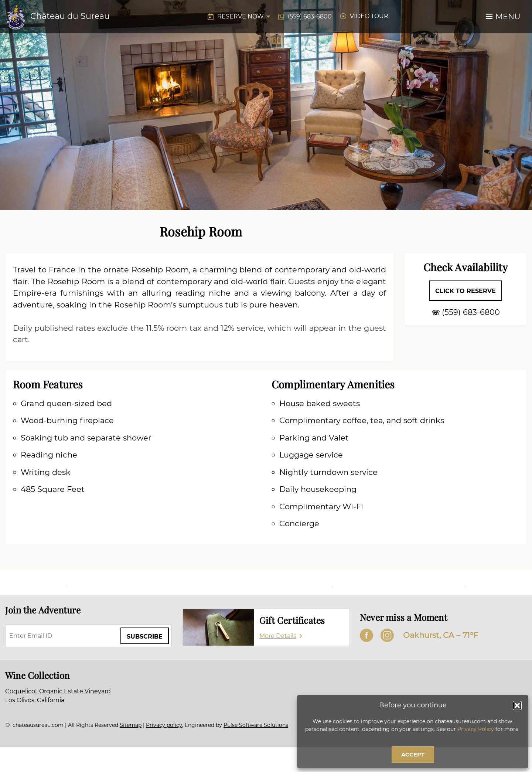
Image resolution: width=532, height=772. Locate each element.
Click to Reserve (465, 291)
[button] (517, 705)
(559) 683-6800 (310, 16)
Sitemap (131, 725)
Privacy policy (164, 725)
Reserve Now (241, 16)
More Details (278, 636)
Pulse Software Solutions (256, 725)
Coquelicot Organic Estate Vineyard (58, 691)
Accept (413, 754)
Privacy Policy (476, 729)
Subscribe (145, 637)
